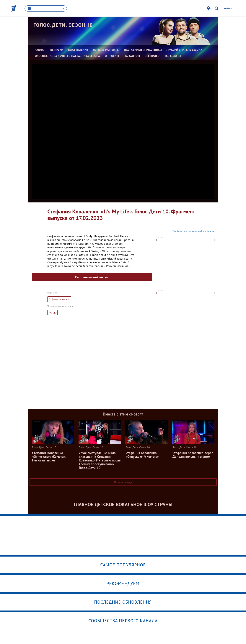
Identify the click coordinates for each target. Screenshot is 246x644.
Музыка (52, 313)
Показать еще (123, 482)
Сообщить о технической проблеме (194, 231)
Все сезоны (173, 56)
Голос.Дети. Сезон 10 (63, 25)
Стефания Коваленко (59, 299)
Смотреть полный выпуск (92, 277)
